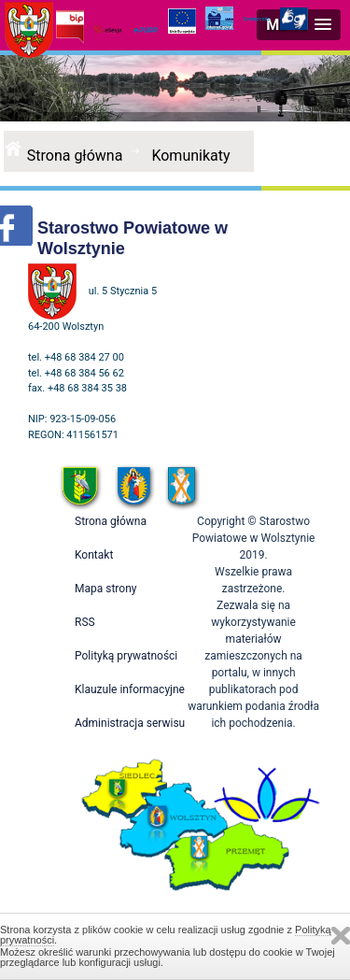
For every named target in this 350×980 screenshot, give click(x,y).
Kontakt (94, 555)
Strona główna (75, 156)
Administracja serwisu (130, 723)
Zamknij (341, 936)
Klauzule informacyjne (130, 689)
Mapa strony (105, 589)
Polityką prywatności (126, 656)
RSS (85, 622)
